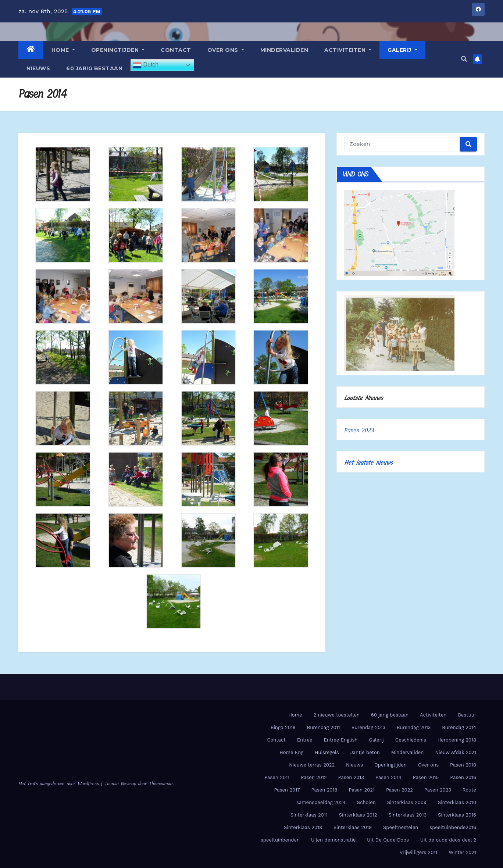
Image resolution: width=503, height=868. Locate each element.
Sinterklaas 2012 (358, 815)
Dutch (146, 65)
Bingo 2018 (283, 727)
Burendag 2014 (459, 727)
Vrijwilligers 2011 (418, 852)
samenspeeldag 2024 (321, 802)
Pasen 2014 (388, 777)
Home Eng (291, 752)
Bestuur (467, 715)
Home (63, 50)
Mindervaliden (284, 50)
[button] (464, 59)
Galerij (402, 50)
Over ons (226, 50)
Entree (305, 740)
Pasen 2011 (277, 777)
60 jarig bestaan (94, 68)
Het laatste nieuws (368, 463)
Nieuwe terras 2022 (312, 765)
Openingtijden (118, 50)
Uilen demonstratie (333, 840)
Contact (176, 50)
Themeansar (161, 784)
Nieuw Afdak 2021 (456, 752)
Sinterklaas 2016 (457, 815)
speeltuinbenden (280, 840)
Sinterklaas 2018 (303, 827)
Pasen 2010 (463, 765)
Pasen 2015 (426, 777)
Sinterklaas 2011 (309, 815)
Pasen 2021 (361, 790)
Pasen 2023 (359, 430)
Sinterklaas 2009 (407, 802)
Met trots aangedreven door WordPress (60, 784)
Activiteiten (348, 50)
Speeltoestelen (401, 827)
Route (469, 790)
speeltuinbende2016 (453, 827)
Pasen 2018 (324, 790)
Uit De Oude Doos (388, 840)
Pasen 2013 (351, 777)
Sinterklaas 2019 (353, 827)
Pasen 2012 (314, 777)
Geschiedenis (411, 740)
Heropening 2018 (457, 740)
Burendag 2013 (368, 727)
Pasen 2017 (287, 790)
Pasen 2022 (399, 790)
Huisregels (327, 752)
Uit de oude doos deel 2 (448, 840)
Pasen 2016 (463, 777)
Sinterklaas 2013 (407, 815)
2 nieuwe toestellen (337, 715)
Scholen (366, 802)
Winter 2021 (462, 852)
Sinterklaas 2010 (457, 802)
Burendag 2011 (324, 727)
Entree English (340, 740)
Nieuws (38, 68)
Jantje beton (365, 752)
